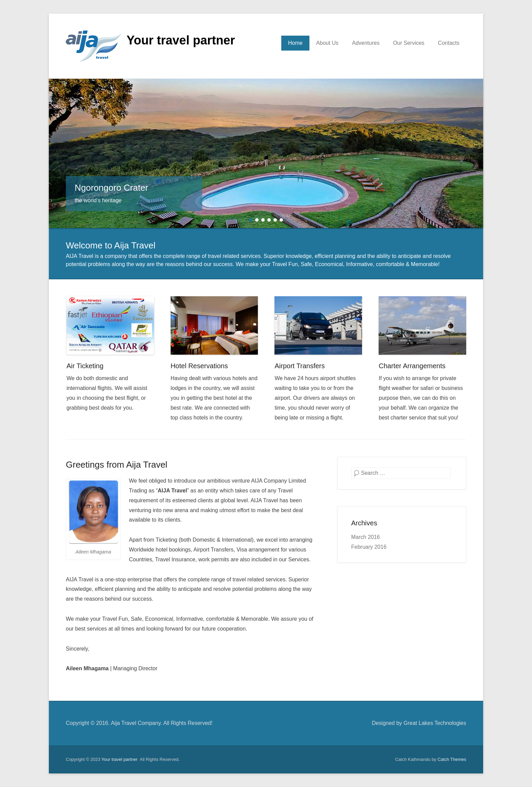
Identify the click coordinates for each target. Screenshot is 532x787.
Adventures (366, 43)
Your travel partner (181, 40)
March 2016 (366, 537)
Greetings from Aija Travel (117, 465)
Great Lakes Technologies (435, 723)
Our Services (408, 43)
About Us (327, 43)
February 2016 (369, 547)
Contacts (449, 43)
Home (295, 43)
